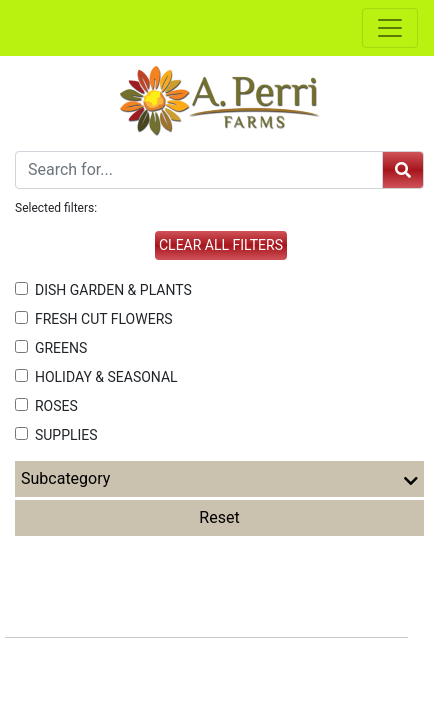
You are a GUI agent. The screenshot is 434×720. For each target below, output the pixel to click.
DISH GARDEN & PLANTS (103, 290)
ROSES (46, 406)
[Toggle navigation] (390, 28)
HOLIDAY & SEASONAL (96, 377)
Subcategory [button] (219, 479)
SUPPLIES (56, 435)
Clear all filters (221, 245)
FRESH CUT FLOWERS (94, 319)
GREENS (51, 348)
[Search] (199, 170)
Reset (219, 517)
